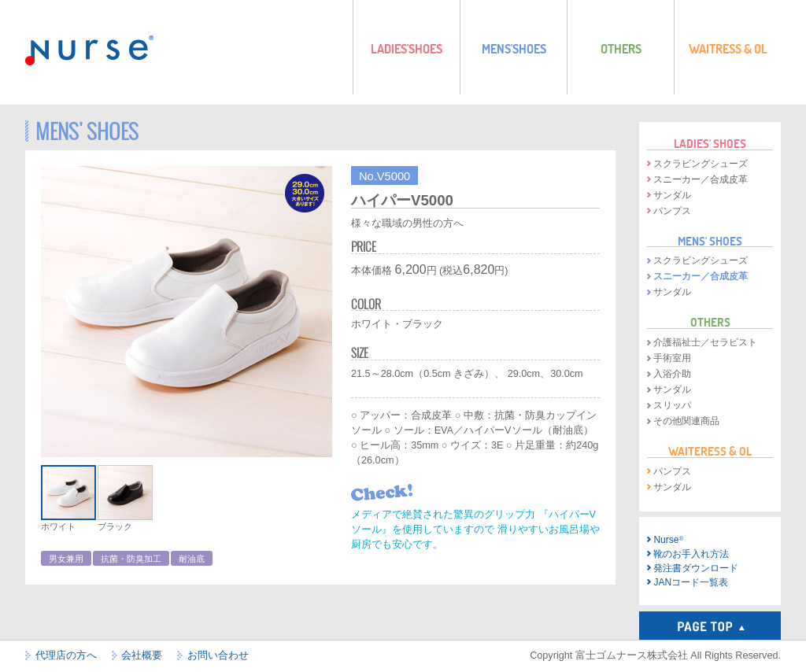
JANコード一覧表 (691, 582)
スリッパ (672, 405)
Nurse (668, 540)
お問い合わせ (218, 655)
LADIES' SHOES (710, 143)
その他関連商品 (686, 421)
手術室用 (672, 358)
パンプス (672, 211)
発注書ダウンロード (696, 568)
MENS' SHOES (710, 241)
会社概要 (142, 655)
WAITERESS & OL (710, 451)
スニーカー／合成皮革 (701, 179)
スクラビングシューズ (701, 164)
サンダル (672, 195)
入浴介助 (672, 374)
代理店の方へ (66, 655)
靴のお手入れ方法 (691, 554)
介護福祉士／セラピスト (705, 342)
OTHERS (710, 322)
